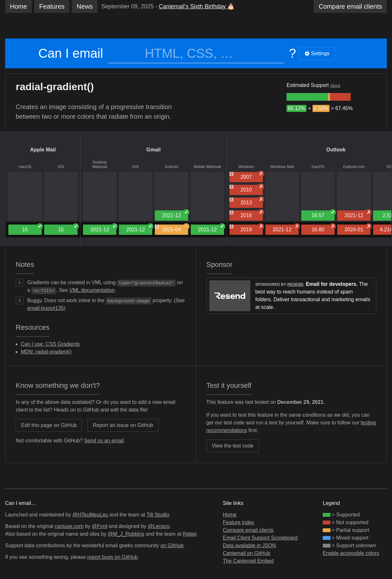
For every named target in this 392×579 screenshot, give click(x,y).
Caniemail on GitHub (246, 553)
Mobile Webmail (207, 167)
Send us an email (104, 441)
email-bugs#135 (46, 308)
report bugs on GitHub (112, 557)
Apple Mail (43, 150)
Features (52, 6)
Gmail (154, 150)
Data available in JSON (249, 545)
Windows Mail (282, 167)
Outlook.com (354, 167)
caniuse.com (69, 526)
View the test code (233, 446)
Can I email (71, 53)
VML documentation (92, 290)
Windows (246, 167)
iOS (61, 167)
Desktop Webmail (100, 165)
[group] (307, 97)
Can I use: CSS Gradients (50, 344)
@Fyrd (99, 526)
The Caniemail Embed (248, 561)
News (85, 6)
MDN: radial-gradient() (46, 352)
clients (350, 6)
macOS (25, 167)
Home (18, 6)
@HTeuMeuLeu (90, 515)
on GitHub (172, 545)
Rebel (189, 534)
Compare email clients (248, 530)
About (335, 86)
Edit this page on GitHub (49, 425)
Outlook (336, 150)
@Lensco (159, 526)
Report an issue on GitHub (123, 425)
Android (171, 167)
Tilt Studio (158, 515)
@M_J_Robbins (126, 534)
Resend (295, 285)
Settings (317, 53)
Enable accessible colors (351, 553)
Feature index (238, 522)
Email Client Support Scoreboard (260, 538)
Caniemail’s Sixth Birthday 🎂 (196, 6)
